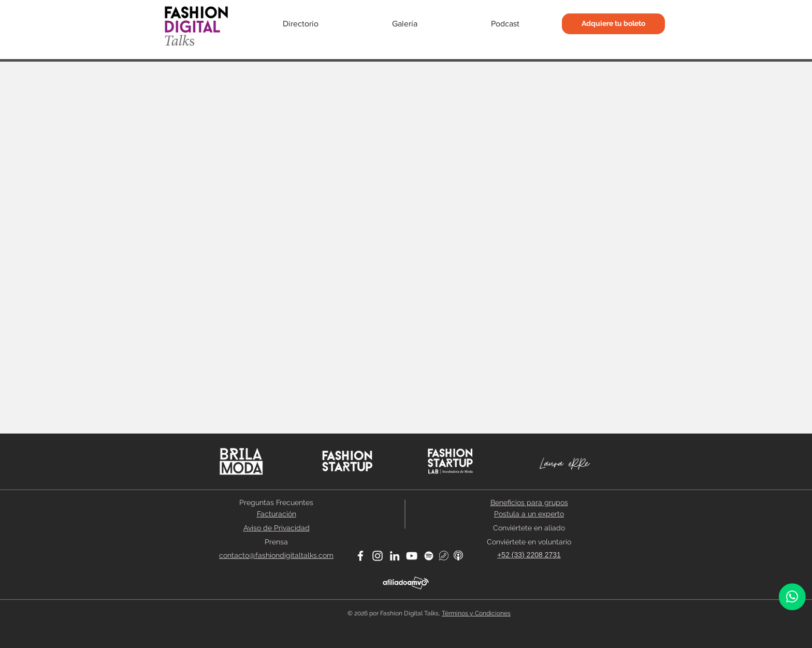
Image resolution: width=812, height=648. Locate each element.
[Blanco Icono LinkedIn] (395, 556)
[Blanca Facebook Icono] (360, 556)
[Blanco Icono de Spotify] (429, 556)
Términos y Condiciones (476, 613)
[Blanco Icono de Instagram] (378, 556)
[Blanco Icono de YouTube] (412, 556)
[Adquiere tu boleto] (613, 24)
